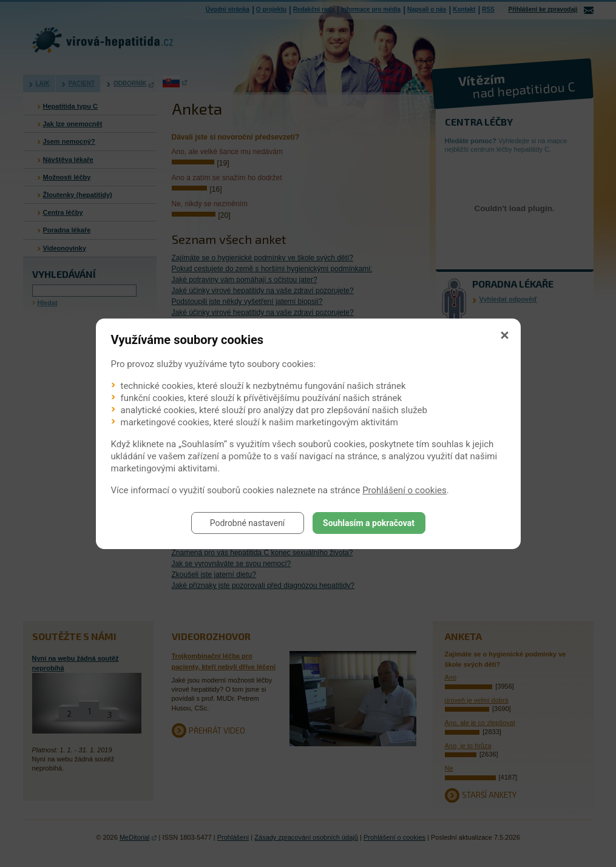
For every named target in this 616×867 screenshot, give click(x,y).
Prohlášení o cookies (404, 490)
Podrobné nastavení (248, 523)
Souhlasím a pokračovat (369, 523)
